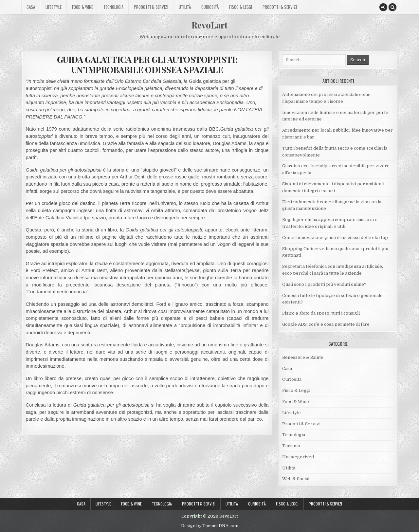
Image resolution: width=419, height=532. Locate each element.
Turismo (291, 446)
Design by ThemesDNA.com (210, 526)
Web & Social (296, 479)
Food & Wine (82, 7)
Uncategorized (298, 457)
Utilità (185, 7)
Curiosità (210, 7)
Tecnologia (113, 7)
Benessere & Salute (303, 357)
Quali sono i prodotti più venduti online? (324, 284)
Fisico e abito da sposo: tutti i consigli (321, 313)
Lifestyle (54, 7)
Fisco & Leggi (241, 7)
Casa (31, 7)
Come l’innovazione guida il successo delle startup (335, 238)
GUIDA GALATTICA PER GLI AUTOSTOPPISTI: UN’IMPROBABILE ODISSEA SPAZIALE (147, 64)
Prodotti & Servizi (151, 7)
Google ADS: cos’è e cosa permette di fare (326, 324)
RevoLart (209, 25)
